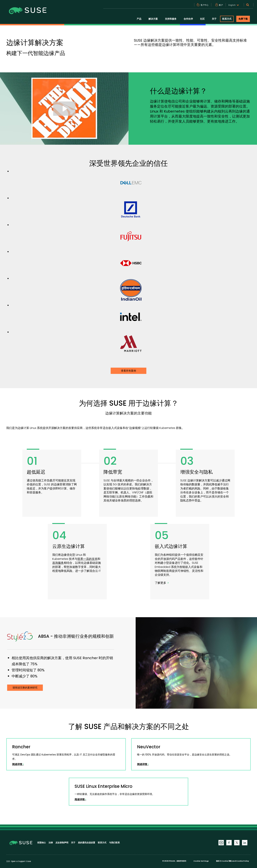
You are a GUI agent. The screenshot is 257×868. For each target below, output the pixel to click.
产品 (139, 19)
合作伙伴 (188, 19)
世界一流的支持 (87, 559)
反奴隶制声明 (62, 843)
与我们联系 (114, 843)
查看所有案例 (128, 371)
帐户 (221, 5)
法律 (51, 843)
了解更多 (160, 583)
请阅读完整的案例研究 (25, 688)
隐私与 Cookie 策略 (224, 861)
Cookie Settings (201, 861)
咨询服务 (58, 563)
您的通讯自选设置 (87, 843)
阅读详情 (18, 764)
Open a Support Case (21, 861)
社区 (202, 19)
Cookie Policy (243, 861)
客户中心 (205, 5)
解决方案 (153, 19)
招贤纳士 (42, 843)
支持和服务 (171, 19)
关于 (214, 19)
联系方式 (227, 19)
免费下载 (243, 19)
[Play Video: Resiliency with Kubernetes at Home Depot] (64, 109)
